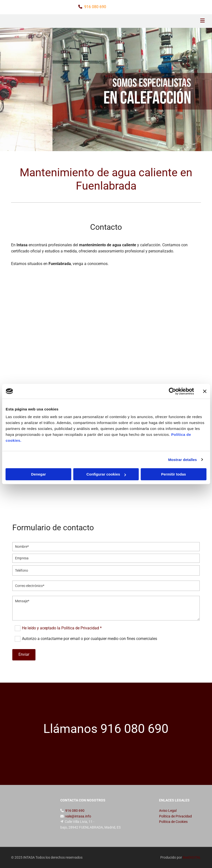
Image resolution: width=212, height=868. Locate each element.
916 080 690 (95, 7)
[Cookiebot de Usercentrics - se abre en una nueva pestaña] (172, 391)
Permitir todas (173, 474)
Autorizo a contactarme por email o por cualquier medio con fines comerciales (90, 639)
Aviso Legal (168, 811)
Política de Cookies (173, 822)
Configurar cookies (106, 474)
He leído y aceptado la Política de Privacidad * (62, 628)
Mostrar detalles (183, 460)
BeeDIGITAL (192, 857)
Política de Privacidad (175, 816)
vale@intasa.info (78, 816)
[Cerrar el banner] (205, 391)
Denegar (38, 474)
